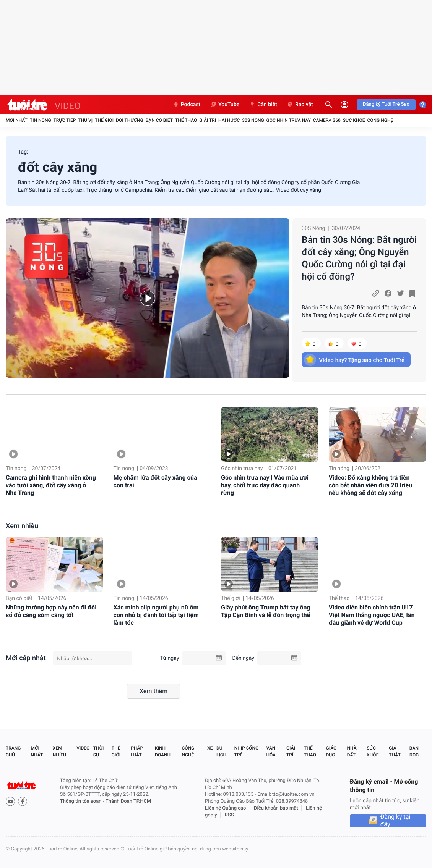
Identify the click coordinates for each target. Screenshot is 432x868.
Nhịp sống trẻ (246, 752)
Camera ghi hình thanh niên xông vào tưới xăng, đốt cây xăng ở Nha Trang (51, 485)
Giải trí (208, 120)
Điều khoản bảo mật (276, 808)
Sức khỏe (354, 120)
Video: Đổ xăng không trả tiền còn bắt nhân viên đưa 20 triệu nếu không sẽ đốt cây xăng (371, 485)
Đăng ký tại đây (395, 821)
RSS (229, 815)
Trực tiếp (65, 120)
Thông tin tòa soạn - (83, 801)
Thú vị (85, 120)
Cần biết (263, 105)
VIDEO (68, 106)
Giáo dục (331, 752)
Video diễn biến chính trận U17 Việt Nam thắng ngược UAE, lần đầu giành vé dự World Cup (372, 615)
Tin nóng (41, 120)
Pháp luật (137, 752)
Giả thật (395, 752)
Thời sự (99, 752)
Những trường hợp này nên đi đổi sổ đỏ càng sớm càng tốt (51, 611)
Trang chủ (13, 752)
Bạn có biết (159, 120)
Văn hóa (271, 752)
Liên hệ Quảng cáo (226, 808)
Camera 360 (327, 120)
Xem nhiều (22, 526)
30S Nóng (253, 120)
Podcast (187, 105)
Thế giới (104, 120)
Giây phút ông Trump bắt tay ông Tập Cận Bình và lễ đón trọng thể (266, 611)
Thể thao (186, 120)
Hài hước (229, 120)
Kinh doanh (163, 752)
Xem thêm (153, 691)
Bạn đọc (414, 752)
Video (83, 748)
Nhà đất (352, 752)
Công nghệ (380, 120)
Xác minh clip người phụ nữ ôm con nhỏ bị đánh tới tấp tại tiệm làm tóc (156, 615)
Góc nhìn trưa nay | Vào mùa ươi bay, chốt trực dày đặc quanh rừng (265, 485)
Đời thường (130, 120)
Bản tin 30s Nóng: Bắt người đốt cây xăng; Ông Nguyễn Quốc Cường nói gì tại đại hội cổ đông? (359, 258)
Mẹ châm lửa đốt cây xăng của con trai (155, 481)
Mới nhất (17, 120)
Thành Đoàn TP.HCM (128, 801)
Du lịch (221, 752)
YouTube (225, 105)
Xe (210, 748)
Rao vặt (300, 105)
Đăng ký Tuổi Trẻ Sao (386, 104)
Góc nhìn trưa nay (289, 120)
